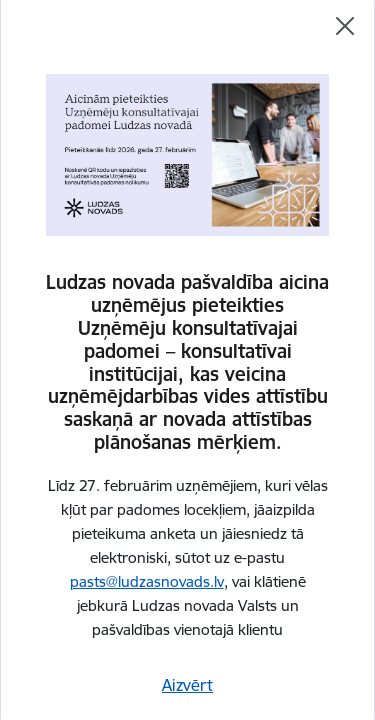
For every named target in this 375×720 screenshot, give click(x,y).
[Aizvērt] (345, 26)
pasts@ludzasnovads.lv (147, 581)
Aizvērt (187, 685)
